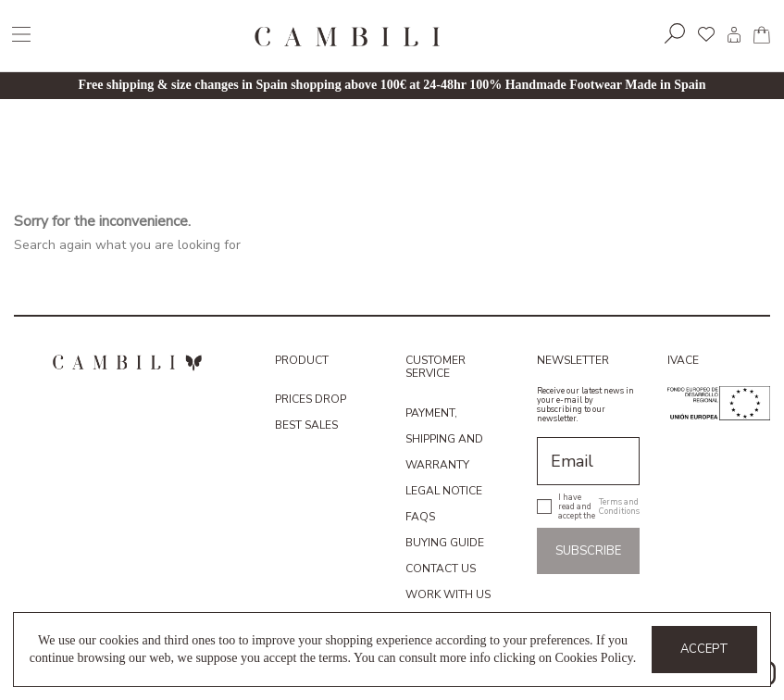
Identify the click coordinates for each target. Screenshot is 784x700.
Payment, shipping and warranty (444, 439)
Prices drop (311, 399)
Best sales (306, 425)
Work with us (448, 594)
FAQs (420, 517)
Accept (704, 649)
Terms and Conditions (619, 506)
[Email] (588, 461)
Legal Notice (444, 491)
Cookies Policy (593, 658)
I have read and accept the (599, 506)
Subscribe (588, 551)
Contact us (441, 569)
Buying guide (445, 543)
